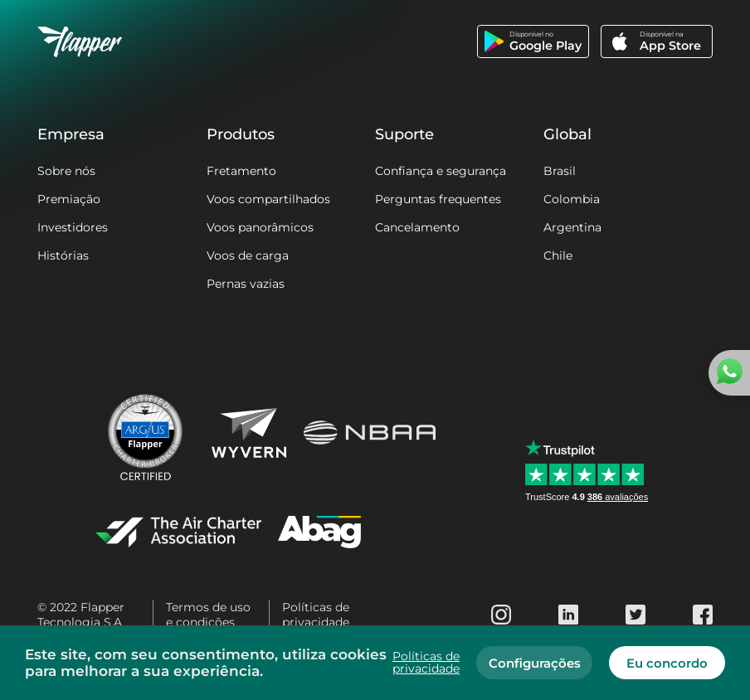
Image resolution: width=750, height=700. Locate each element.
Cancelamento (417, 227)
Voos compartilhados (268, 199)
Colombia (572, 199)
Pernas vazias (246, 284)
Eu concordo (667, 663)
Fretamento (241, 171)
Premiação (69, 199)
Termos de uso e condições (208, 615)
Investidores (73, 227)
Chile (558, 255)
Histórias (63, 255)
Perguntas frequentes (438, 199)
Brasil (560, 171)
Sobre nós (66, 171)
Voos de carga (248, 255)
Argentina (572, 227)
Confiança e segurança (441, 171)
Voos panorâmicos (260, 227)
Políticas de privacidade (316, 615)
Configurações (535, 663)
